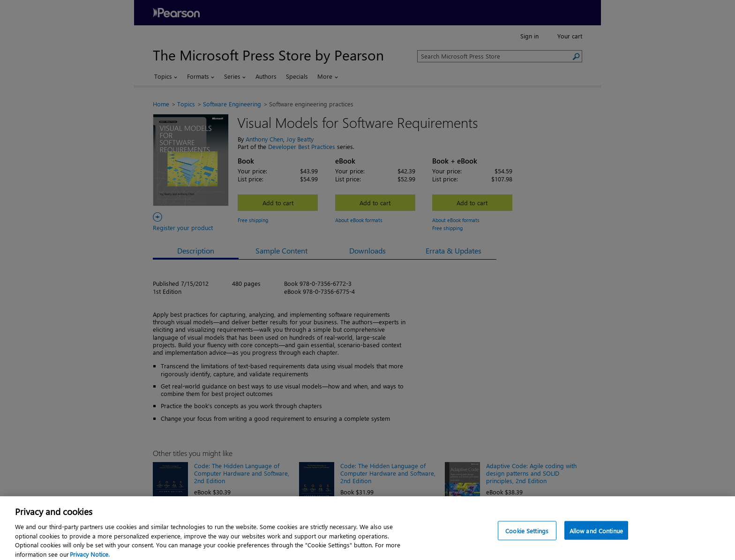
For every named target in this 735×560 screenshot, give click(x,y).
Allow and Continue (596, 544)
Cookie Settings (527, 544)
